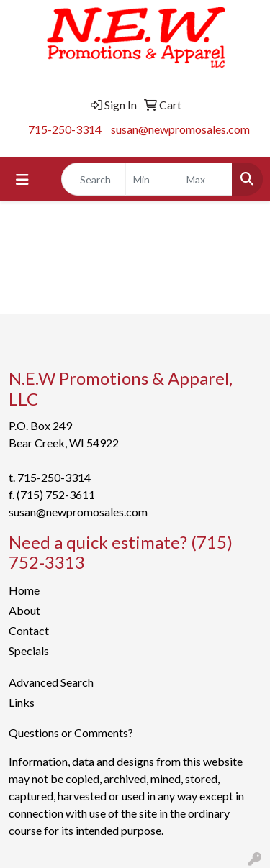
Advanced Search (51, 682)
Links (22, 702)
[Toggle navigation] (22, 179)
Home (24, 590)
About (24, 610)
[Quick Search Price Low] (152, 179)
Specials (29, 650)
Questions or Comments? (71, 732)
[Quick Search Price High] (206, 179)
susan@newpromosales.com (180, 129)
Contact (29, 630)
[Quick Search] (94, 179)
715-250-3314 (65, 129)
